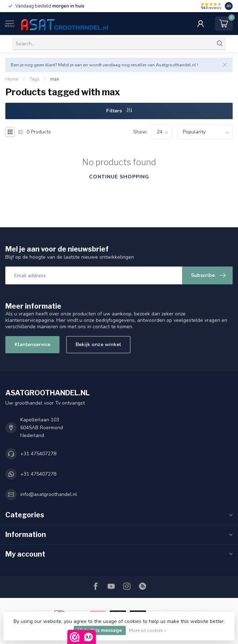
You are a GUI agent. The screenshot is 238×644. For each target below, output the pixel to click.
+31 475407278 (38, 454)
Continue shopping (119, 177)
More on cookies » (148, 630)
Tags (34, 79)
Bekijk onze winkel (98, 344)
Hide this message (100, 630)
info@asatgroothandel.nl (49, 494)
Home (12, 79)
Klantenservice (32, 344)
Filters (119, 111)
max (55, 79)
